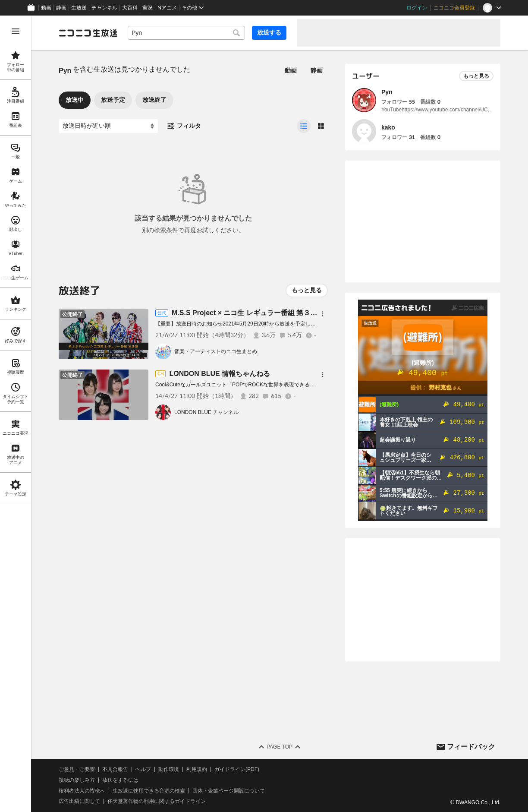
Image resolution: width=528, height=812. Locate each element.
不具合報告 (115, 769)
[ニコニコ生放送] (88, 33)
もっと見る (307, 290)
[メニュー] (323, 314)
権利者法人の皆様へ (82, 791)
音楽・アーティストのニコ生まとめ (216, 351)
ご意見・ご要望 (77, 769)
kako (388, 127)
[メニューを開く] (16, 31)
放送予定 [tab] (113, 100)
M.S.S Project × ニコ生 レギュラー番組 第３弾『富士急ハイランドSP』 (284, 313)
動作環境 (169, 769)
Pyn (387, 92)
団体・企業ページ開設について (229, 791)
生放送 (79, 8)
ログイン (417, 8)
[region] (16, 414)
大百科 (130, 8)
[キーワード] (186, 33)
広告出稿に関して (79, 801)
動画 (46, 8)
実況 (148, 8)
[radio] (304, 126)
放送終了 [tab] (154, 100)
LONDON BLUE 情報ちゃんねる (220, 374)
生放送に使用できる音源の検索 (149, 791)
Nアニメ (167, 8)
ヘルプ (143, 769)
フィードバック (471, 747)
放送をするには (120, 780)
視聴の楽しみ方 (77, 780)
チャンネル (104, 8)
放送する (269, 32)
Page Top (280, 747)
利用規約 (197, 769)
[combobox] (186, 33)
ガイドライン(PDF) (237, 769)
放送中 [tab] (75, 100)
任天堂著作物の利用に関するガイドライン (157, 801)
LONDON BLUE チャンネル (206, 412)
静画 (61, 8)
